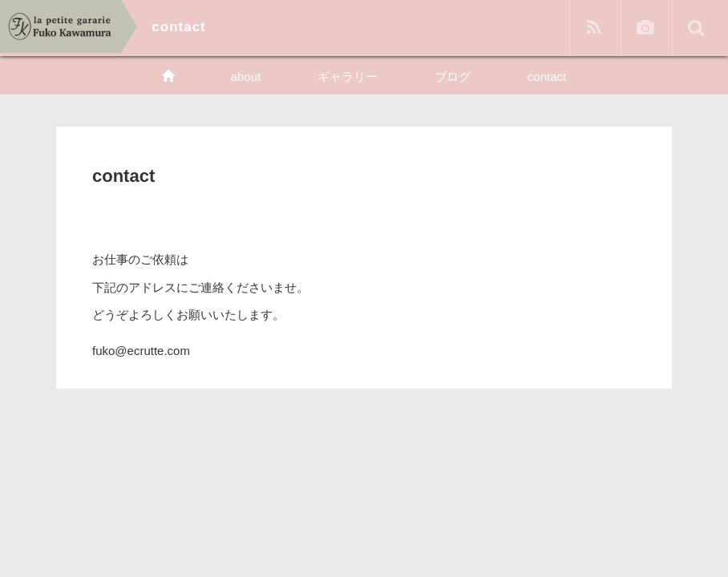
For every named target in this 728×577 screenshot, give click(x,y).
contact (547, 77)
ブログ (453, 77)
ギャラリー (348, 77)
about (246, 77)
